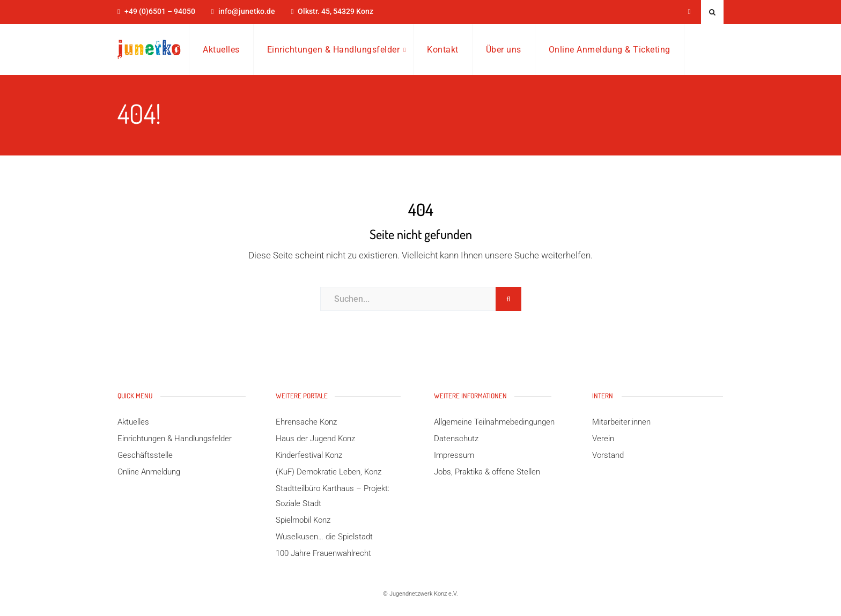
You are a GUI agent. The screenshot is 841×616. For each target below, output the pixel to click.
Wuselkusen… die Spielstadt (324, 537)
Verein (603, 439)
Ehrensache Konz (306, 422)
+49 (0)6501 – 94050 (160, 12)
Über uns (504, 50)
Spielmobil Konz (303, 520)
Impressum (454, 455)
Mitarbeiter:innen (621, 422)
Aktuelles (221, 50)
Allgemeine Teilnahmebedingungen (494, 422)
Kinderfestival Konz (309, 455)
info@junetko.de (247, 12)
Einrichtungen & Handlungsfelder (334, 50)
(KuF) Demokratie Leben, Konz (329, 472)
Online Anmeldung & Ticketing (610, 50)
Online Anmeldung (149, 472)
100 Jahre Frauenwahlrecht (323, 553)
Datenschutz (456, 439)
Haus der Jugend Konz (315, 439)
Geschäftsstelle (145, 455)
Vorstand (608, 455)
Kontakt (443, 50)
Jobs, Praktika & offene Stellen (487, 472)
